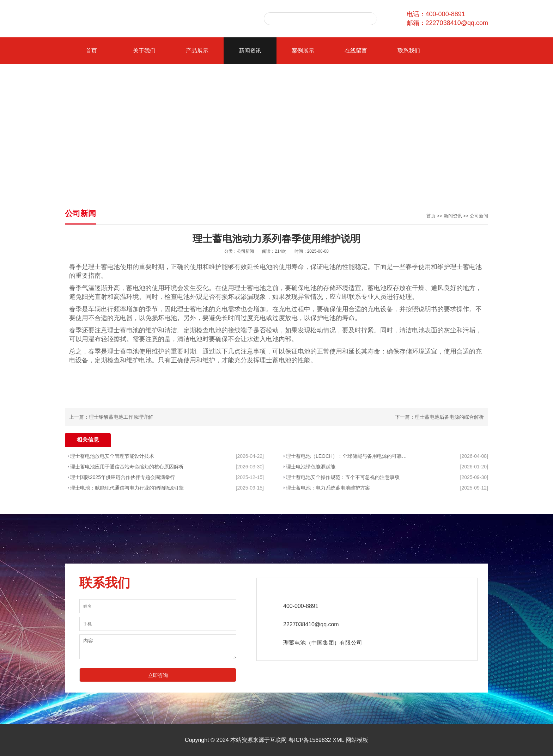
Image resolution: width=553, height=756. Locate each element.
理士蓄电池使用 (129, 351)
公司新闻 (479, 216)
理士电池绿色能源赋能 (311, 467)
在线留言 (356, 51)
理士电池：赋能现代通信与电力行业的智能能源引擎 (127, 488)
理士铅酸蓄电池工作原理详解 (121, 417)
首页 (91, 51)
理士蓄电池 (104, 267)
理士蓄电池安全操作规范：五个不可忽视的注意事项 (343, 477)
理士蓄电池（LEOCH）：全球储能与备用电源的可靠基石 (347, 456)
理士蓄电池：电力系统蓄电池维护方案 (328, 488)
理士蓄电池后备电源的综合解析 (449, 417)
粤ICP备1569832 (310, 740)
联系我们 (409, 51)
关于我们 (144, 51)
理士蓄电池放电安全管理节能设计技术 (112, 456)
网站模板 (357, 740)
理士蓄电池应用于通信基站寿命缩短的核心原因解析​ (127, 467)
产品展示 (197, 51)
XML (338, 740)
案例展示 (303, 51)
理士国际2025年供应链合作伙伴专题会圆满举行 (123, 477)
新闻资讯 (250, 51)
